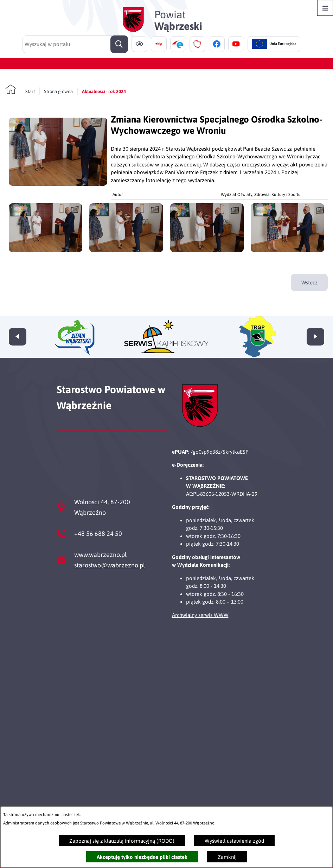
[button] (58, 184)
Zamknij (227, 857)
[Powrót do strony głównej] (20, 90)
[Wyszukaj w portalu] (75, 44)
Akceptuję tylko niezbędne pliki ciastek (142, 857)
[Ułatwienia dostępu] (139, 44)
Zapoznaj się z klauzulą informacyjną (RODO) (122, 841)
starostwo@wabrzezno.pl (110, 565)
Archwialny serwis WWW (200, 615)
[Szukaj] (119, 44)
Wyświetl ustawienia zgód (234, 841)
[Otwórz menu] (325, 8)
